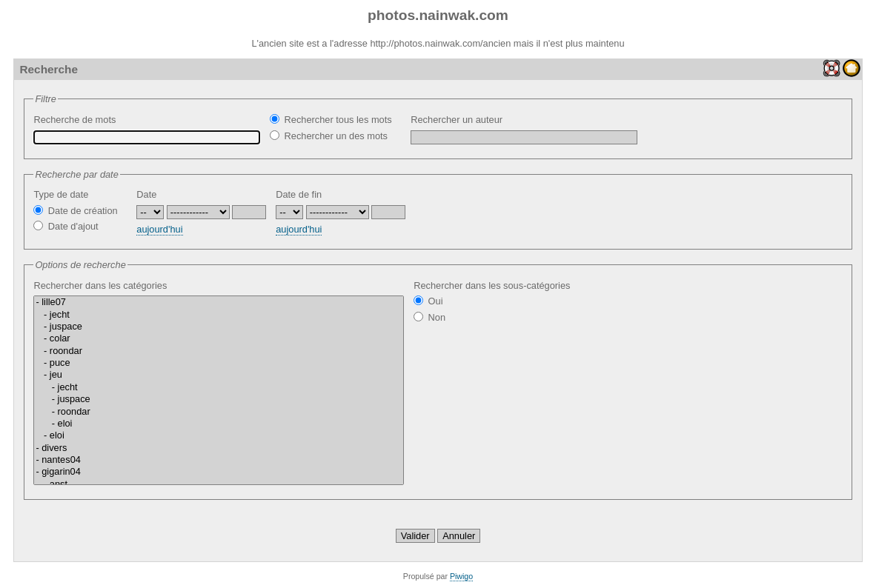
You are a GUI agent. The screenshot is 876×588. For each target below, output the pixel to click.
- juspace (219, 327)
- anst (219, 484)
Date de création (75, 211)
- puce (219, 363)
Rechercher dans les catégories (219, 382)
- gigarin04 (219, 472)
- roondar (219, 351)
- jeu (219, 375)
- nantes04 (219, 460)
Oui (428, 301)
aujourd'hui (159, 229)
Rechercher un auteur (524, 129)
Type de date (61, 194)
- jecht (219, 315)
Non (429, 317)
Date (146, 194)
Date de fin (299, 194)
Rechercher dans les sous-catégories (492, 285)
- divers (219, 448)
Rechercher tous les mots (331, 120)
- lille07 (219, 302)
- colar (219, 338)
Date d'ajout (66, 226)
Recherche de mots (147, 129)
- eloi (219, 424)
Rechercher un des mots (329, 136)
